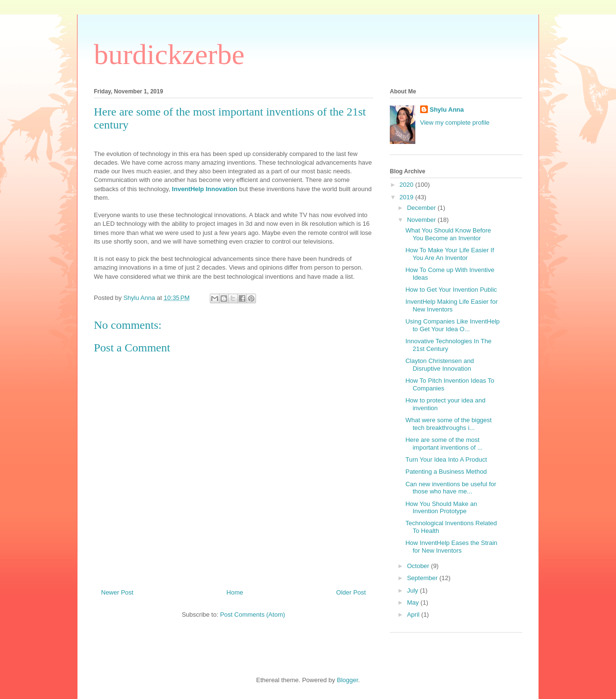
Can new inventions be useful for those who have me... (451, 488)
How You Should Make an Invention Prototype (441, 508)
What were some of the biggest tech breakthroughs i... (448, 424)
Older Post (351, 592)
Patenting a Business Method (446, 472)
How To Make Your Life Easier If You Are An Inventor (449, 254)
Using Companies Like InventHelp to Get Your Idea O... (452, 325)
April (414, 615)
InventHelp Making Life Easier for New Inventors (451, 305)
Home (235, 592)
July (414, 590)
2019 (407, 197)
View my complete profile (455, 123)
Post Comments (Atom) (252, 615)
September (423, 578)
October (419, 566)
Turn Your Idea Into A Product (446, 460)
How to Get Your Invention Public (451, 290)
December (423, 208)
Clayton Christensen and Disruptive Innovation (439, 365)
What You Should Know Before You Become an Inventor (448, 234)
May (414, 602)
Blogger (347, 680)
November (423, 220)
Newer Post (117, 592)
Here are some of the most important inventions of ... (444, 444)
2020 (407, 185)
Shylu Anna (447, 110)
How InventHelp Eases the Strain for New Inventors (451, 547)
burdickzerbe (169, 54)
